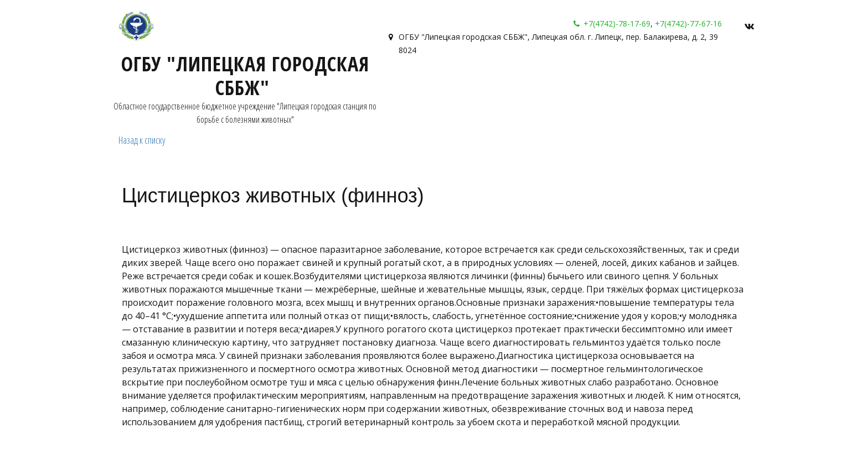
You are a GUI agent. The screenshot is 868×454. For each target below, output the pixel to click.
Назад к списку (142, 140)
